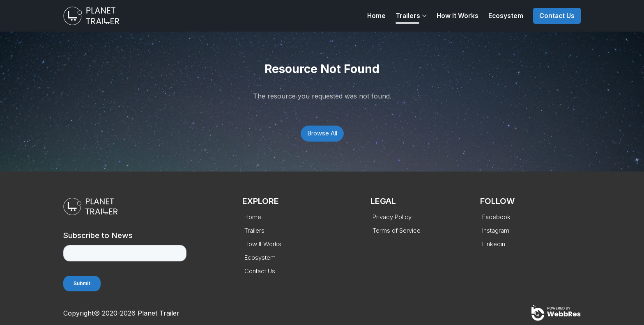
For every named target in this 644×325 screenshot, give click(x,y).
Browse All (322, 133)
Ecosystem (506, 16)
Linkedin (494, 244)
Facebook (496, 217)
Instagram (496, 230)
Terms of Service (397, 230)
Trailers (408, 16)
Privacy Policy (392, 217)
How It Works (458, 16)
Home (376, 16)
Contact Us (557, 16)
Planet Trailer (159, 313)
